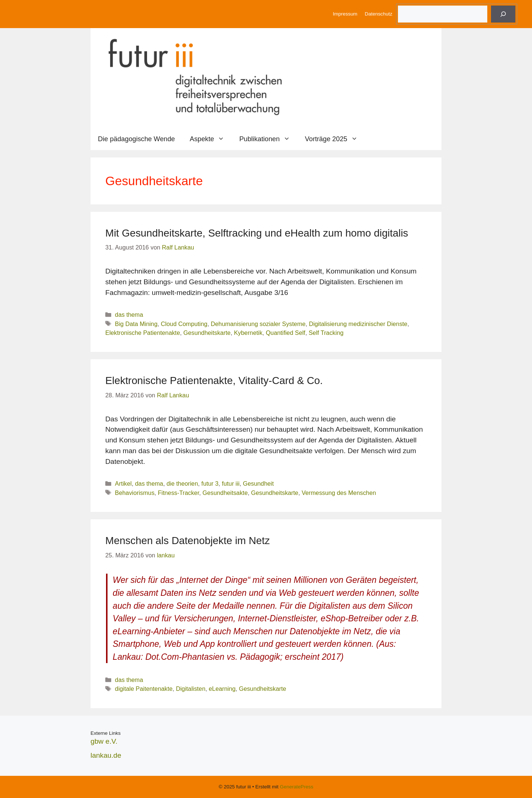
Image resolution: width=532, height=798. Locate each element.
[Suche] (503, 14)
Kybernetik (248, 333)
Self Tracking (326, 333)
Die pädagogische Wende (137, 139)
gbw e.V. (104, 741)
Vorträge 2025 (335, 139)
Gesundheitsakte (225, 493)
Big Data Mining (136, 324)
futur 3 (210, 483)
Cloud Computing (184, 324)
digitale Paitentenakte (144, 689)
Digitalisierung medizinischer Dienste (358, 324)
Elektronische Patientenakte (143, 333)
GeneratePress (297, 787)
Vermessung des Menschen (339, 493)
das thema (129, 315)
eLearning (222, 689)
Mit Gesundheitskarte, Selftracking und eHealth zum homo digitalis (257, 233)
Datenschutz (378, 14)
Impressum (345, 14)
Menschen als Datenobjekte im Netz (187, 541)
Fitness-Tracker (178, 493)
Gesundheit (258, 483)
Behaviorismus (135, 493)
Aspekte (211, 139)
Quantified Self (285, 333)
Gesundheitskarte (207, 333)
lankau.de (106, 755)
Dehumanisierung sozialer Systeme (258, 324)
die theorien (182, 483)
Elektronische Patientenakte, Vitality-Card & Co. (214, 381)
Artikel (123, 483)
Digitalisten (191, 689)
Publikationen (269, 139)
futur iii (231, 483)
